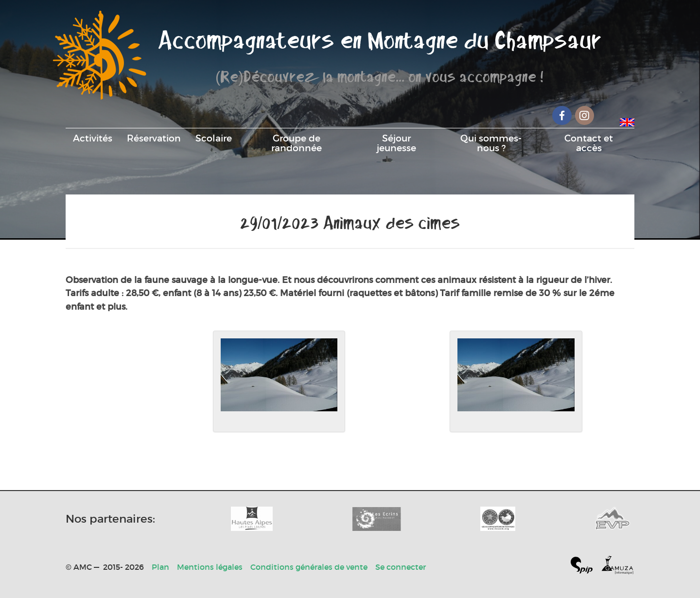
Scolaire (214, 138)
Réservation (154, 138)
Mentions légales (210, 567)
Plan (160, 567)
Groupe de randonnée (297, 143)
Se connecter (401, 567)
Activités (93, 138)
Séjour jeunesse (396, 143)
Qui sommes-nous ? (491, 143)
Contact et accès (589, 143)
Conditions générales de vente (309, 567)
